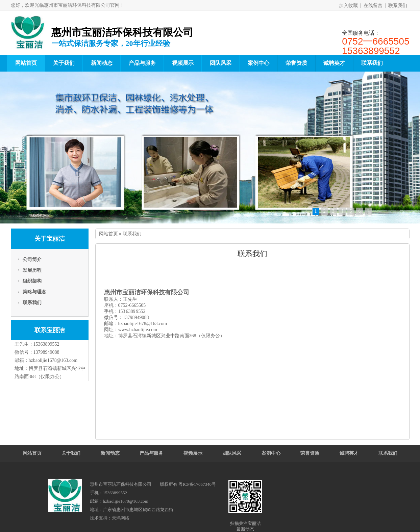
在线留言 (373, 6)
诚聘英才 (334, 63)
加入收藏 (348, 6)
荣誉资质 (296, 63)
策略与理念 (34, 292)
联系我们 (398, 6)
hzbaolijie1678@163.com (53, 360)
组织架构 (32, 281)
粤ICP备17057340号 (197, 484)
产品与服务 (142, 63)
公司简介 (32, 259)
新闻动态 (102, 63)
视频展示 (183, 63)
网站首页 (26, 63)
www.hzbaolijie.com (138, 330)
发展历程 (32, 270)
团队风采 (221, 63)
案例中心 (258, 63)
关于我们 (64, 63)
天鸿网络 (121, 518)
